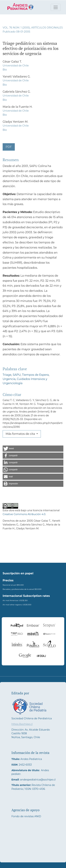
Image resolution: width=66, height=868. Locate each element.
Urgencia (9, 379)
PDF (9, 147)
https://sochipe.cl (22, 724)
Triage (7, 375)
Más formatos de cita (21, 434)
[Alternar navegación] (56, 7)
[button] (33, 449)
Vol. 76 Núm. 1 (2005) (16, 28)
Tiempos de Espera (35, 375)
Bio (5, 70)
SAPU (17, 375)
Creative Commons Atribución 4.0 (24, 514)
